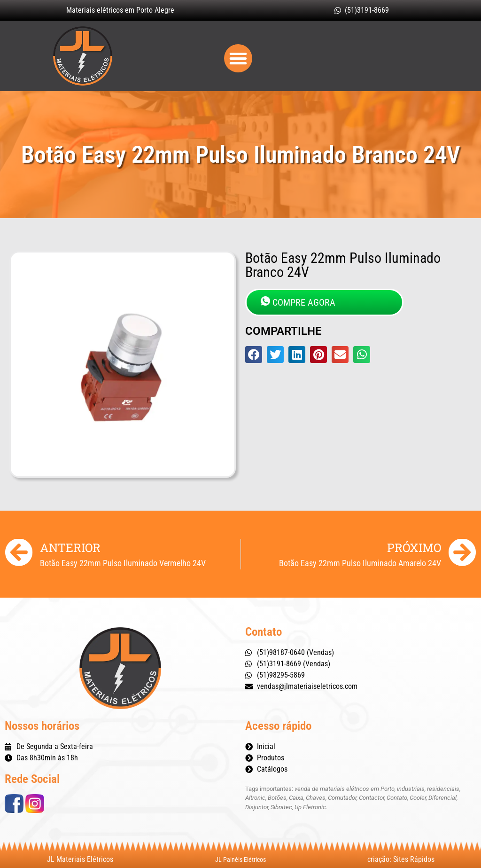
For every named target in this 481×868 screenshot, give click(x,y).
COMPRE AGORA (298, 302)
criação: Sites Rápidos (401, 859)
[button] (238, 58)
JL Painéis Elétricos (240, 860)
